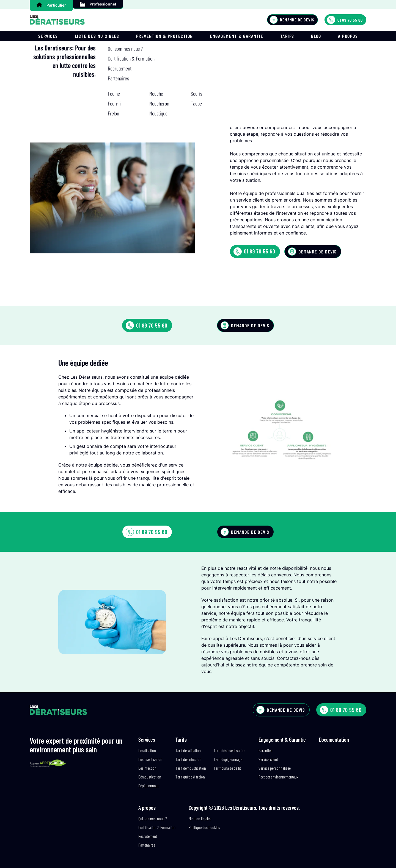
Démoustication (150, 777)
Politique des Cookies (204, 827)
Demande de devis (292, 20)
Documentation (334, 739)
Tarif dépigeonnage (228, 759)
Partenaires (147, 845)
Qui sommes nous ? (153, 818)
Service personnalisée (275, 768)
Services (48, 36)
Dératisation (147, 750)
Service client (268, 759)
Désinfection (147, 768)
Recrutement (148, 836)
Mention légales (200, 818)
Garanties (265, 750)
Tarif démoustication (191, 768)
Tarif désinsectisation (229, 750)
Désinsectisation (150, 759)
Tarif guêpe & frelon (190, 777)
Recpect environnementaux (278, 777)
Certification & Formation (157, 827)
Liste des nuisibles (97, 36)
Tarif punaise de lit (227, 768)
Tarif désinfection (188, 759)
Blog (316, 36)
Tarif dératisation (188, 750)
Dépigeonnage (149, 785)
